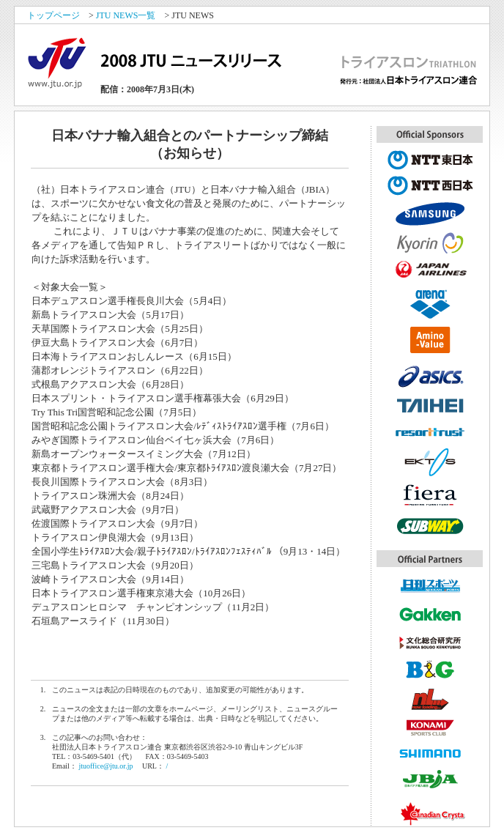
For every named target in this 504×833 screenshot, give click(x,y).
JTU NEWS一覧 (126, 15)
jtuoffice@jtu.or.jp (105, 766)
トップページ (53, 15)
